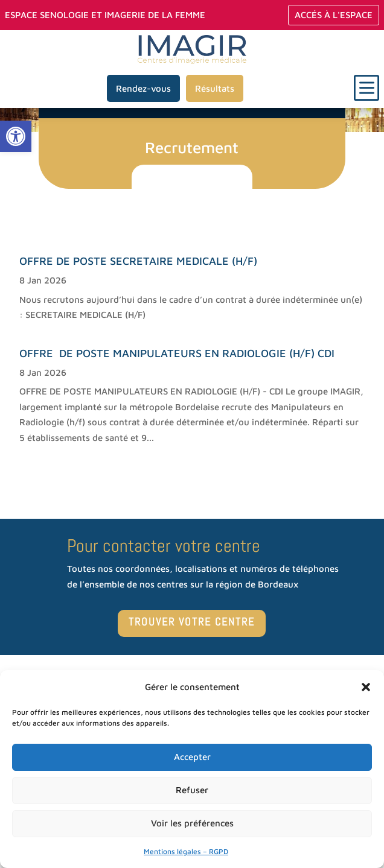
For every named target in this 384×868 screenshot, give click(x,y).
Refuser (192, 790)
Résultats (215, 88)
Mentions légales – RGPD (186, 851)
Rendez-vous (143, 88)
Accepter (192, 757)
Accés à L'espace (334, 15)
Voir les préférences (192, 823)
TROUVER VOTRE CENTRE (192, 622)
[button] (16, 136)
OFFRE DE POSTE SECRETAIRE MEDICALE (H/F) (138, 261)
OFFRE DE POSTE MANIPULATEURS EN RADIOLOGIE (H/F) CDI (177, 353)
